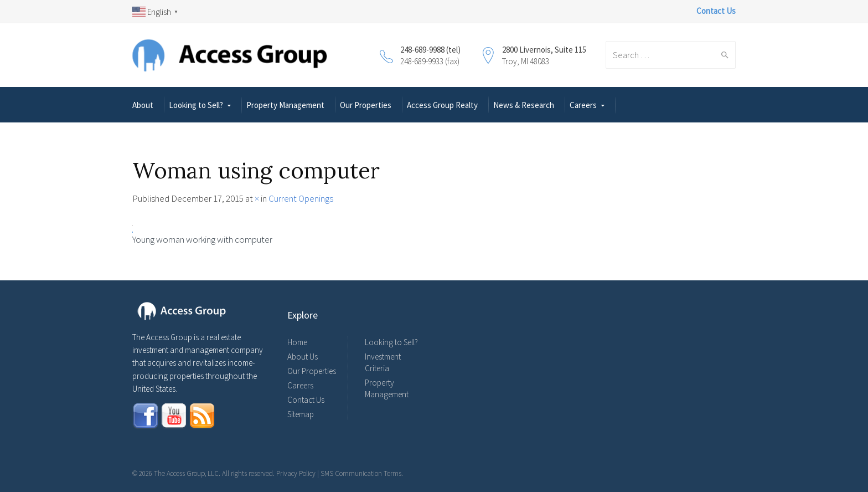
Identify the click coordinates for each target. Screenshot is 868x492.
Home (297, 342)
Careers (583, 105)
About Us (303, 357)
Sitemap (301, 414)
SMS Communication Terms (361, 473)
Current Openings (301, 198)
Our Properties (366, 105)
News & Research (524, 105)
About (143, 105)
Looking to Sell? (196, 105)
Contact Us (306, 400)
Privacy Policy (296, 473)
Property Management (285, 105)
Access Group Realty (442, 105)
